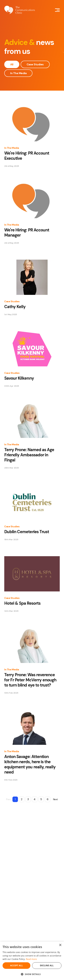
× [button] (60, 945)
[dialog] (32, 961)
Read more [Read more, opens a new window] (31, 959)
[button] (32, 974)
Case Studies (35, 64)
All (12, 64)
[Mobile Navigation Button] (57, 10)
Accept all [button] (17, 965)
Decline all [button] (47, 965)
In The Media (18, 73)
